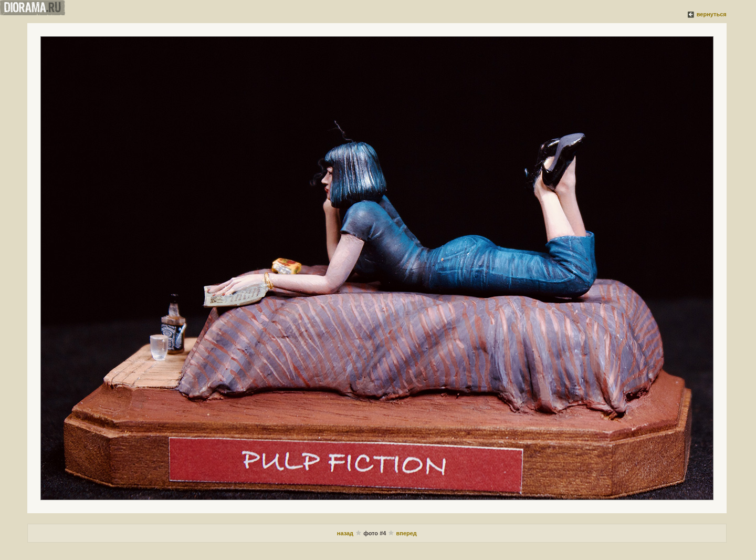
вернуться (712, 14)
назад (346, 533)
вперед (407, 533)
